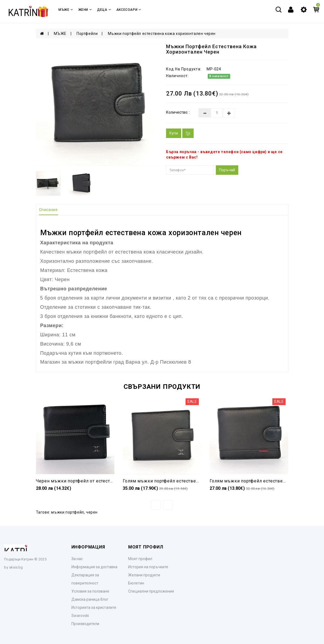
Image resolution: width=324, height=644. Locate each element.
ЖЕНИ (85, 10)
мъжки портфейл (67, 512)
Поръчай (227, 170)
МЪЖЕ (66, 10)
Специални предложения (151, 591)
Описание (48, 210)
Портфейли (87, 34)
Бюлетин (136, 583)
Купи (174, 133)
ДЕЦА (104, 10)
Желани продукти (144, 575)
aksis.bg (16, 567)
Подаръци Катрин (19, 559)
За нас (77, 559)
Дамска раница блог (90, 599)
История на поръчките (148, 567)
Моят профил (140, 559)
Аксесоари (129, 10)
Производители (85, 624)
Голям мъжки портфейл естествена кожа (168, 481)
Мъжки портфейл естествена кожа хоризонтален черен (162, 34)
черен (92, 512)
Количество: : (178, 112)
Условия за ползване (90, 591)
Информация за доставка (94, 567)
